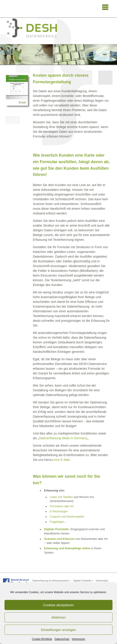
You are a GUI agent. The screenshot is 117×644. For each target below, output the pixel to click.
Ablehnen (58, 617)
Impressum (78, 639)
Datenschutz (62, 639)
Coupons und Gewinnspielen (67, 517)
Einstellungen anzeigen (58, 630)
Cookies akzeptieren (59, 605)
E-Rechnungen (59, 511)
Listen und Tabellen (61, 497)
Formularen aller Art (62, 506)
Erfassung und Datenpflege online (67, 548)
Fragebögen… (58, 522)
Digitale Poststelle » (83, 581)
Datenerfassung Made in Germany (63, 438)
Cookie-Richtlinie (42, 639)
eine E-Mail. (62, 460)
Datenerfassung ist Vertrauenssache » (51, 581)
